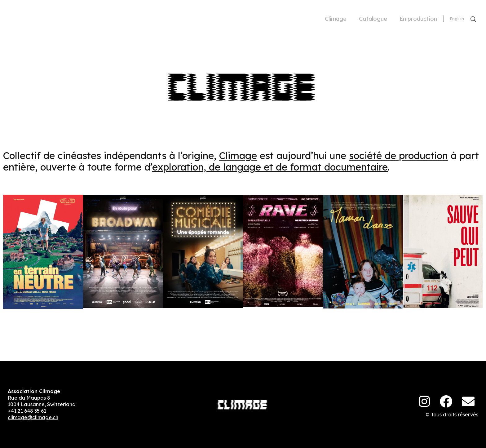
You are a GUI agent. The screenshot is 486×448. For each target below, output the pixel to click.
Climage (238, 155)
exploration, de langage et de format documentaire (270, 167)
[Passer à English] (457, 19)
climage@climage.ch (33, 417)
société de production (398, 155)
